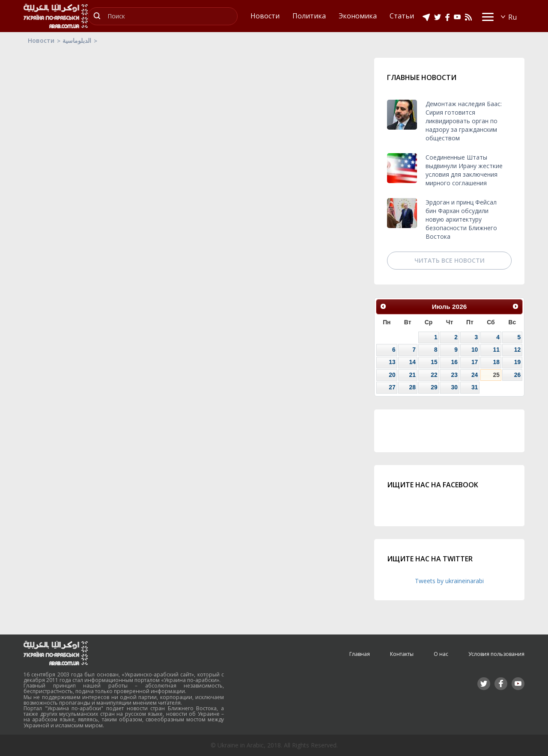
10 (475, 350)
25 (496, 375)
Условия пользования (496, 654)
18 (496, 362)
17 (475, 362)
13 (392, 362)
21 (412, 375)
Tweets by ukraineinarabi (449, 581)
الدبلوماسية (77, 40)
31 (475, 387)
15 (434, 362)
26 (517, 375)
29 (434, 387)
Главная (360, 654)
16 (454, 362)
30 (454, 387)
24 (475, 375)
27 (392, 387)
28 (412, 387)
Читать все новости (450, 260)
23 (454, 375)
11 (496, 350)
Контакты (402, 654)
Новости (41, 40)
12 (517, 350)
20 (392, 375)
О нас (441, 654)
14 (412, 362)
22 (434, 375)
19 (517, 362)
